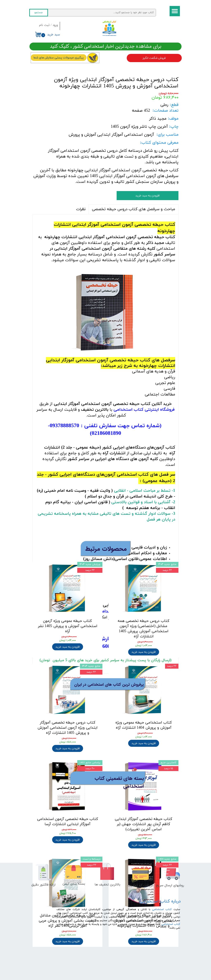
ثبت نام (44, 25)
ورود (55, 25)
